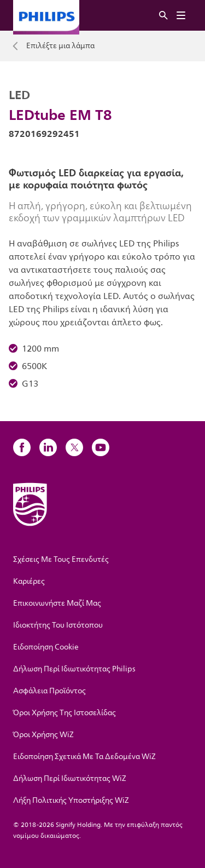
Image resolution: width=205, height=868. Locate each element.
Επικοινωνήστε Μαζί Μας (57, 603)
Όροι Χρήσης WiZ (43, 735)
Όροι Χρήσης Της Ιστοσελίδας (65, 713)
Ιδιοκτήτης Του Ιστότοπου (58, 625)
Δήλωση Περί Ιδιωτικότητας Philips (74, 669)
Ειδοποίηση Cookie (46, 647)
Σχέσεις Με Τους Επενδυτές (61, 559)
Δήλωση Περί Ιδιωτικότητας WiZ (70, 778)
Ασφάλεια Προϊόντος (49, 691)
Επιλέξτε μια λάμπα (60, 46)
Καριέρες (29, 581)
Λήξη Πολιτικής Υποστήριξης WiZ (71, 800)
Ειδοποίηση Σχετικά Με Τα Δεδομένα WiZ (84, 757)
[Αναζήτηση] (163, 16)
